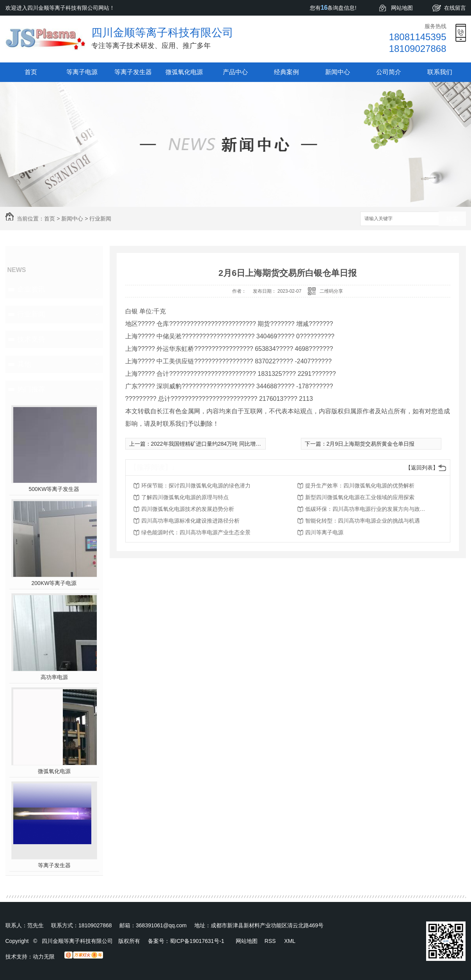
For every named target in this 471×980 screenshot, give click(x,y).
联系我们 (440, 72)
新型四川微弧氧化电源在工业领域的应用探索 (360, 497)
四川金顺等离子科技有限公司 (162, 33)
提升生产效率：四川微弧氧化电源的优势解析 (360, 486)
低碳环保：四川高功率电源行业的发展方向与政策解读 (368, 509)
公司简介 (389, 72)
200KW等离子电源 (54, 583)
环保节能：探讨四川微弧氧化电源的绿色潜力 (196, 486)
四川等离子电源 (324, 532)
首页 (31, 72)
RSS (271, 941)
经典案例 (286, 72)
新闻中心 (338, 72)
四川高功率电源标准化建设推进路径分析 (190, 521)
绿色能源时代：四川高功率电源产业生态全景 (196, 532)
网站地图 (402, 8)
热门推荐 (31, 389)
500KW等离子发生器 (54, 489)
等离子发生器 (133, 72)
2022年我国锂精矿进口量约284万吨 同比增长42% (212, 444)
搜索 (452, 219)
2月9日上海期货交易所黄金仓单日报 (371, 444)
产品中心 (235, 72)
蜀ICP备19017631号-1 (197, 941)
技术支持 (31, 339)
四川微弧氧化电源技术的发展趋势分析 (188, 509)
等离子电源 (82, 72)
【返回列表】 (422, 468)
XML (290, 941)
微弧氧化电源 (184, 72)
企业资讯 (31, 289)
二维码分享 (331, 291)
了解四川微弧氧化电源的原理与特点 (185, 497)
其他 (24, 364)
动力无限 (44, 957)
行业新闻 (100, 219)
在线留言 (455, 8)
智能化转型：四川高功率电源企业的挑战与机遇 (363, 521)
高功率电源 (54, 677)
